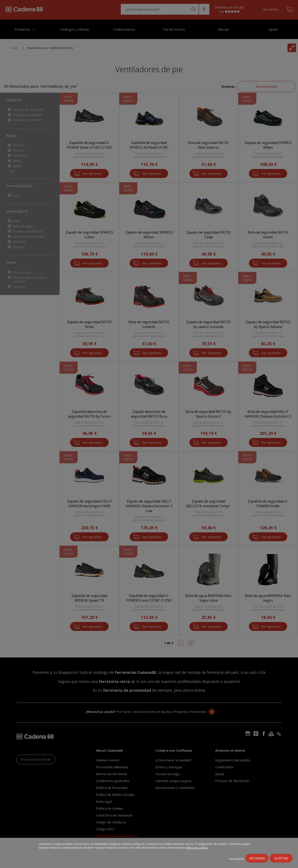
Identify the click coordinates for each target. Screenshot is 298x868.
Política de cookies (196, 848)
